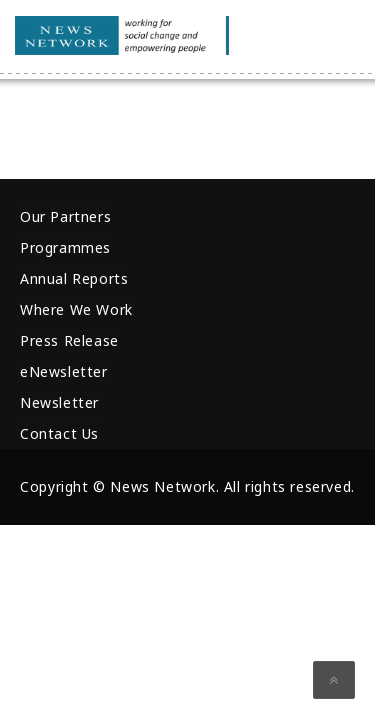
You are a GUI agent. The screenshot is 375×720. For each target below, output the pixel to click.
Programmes (65, 247)
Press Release (69, 340)
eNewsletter (64, 371)
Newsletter (59, 402)
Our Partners (65, 216)
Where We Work (76, 309)
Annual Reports (74, 278)
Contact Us (59, 433)
